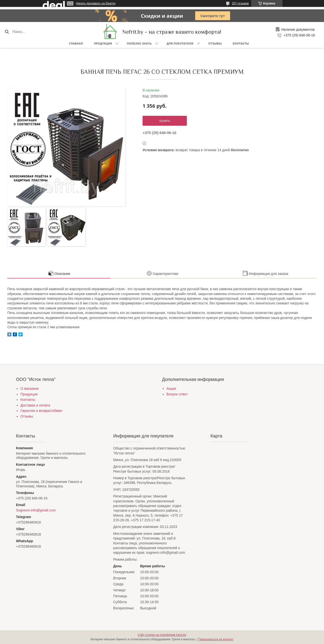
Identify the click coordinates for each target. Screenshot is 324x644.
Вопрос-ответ (177, 394)
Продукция (103, 44)
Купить (165, 121)
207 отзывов (240, 3)
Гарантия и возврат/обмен (41, 411)
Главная (76, 44)
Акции (171, 389)
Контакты (241, 44)
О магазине (29, 389)
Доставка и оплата (35, 405)
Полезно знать (139, 44)
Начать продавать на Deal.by (96, 3)
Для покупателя (180, 44)
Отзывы (215, 44)
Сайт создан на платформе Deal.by (162, 635)
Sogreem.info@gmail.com (36, 510)
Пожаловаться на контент (216, 639)
